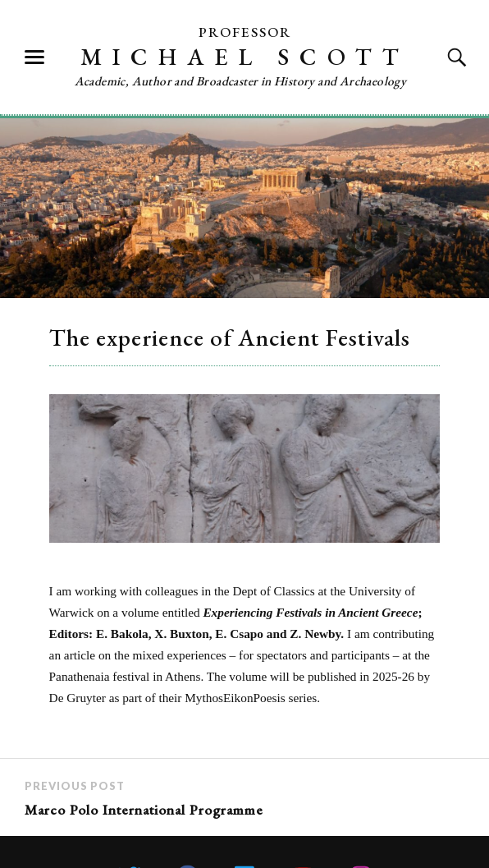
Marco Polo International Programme (144, 810)
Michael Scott (245, 57)
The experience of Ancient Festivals (230, 338)
